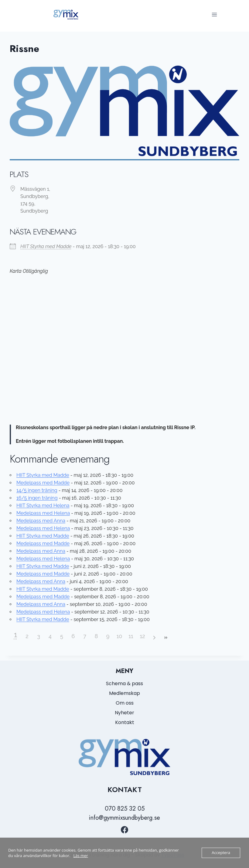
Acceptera (221, 853)
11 (131, 636)
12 (142, 636)
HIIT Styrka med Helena (43, 506)
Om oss (125, 703)
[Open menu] (214, 14)
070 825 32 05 (125, 809)
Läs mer (80, 856)
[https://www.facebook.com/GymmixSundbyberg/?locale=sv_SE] (124, 830)
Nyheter (124, 713)
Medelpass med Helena (43, 513)
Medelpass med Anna (41, 521)
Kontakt (125, 722)
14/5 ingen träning (37, 490)
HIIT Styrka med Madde (46, 246)
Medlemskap (124, 693)
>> (165, 638)
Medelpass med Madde (43, 483)
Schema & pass (124, 683)
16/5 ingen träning (37, 498)
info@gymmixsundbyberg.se (124, 818)
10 (119, 636)
